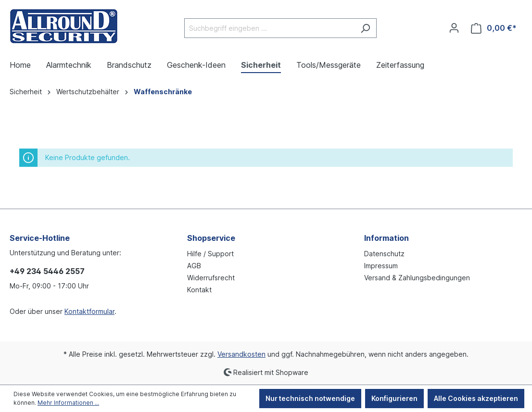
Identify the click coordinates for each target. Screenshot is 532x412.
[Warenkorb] (494, 28)
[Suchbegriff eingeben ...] (269, 28)
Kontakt (199, 290)
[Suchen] (365, 28)
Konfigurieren (394, 398)
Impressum (381, 266)
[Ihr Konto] (454, 28)
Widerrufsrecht (211, 278)
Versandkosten (241, 354)
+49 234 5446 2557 (47, 271)
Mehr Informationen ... (68, 403)
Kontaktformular (89, 311)
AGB (194, 266)
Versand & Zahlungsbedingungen (417, 278)
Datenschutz (384, 254)
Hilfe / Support (210, 254)
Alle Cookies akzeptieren (476, 398)
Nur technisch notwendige (310, 398)
